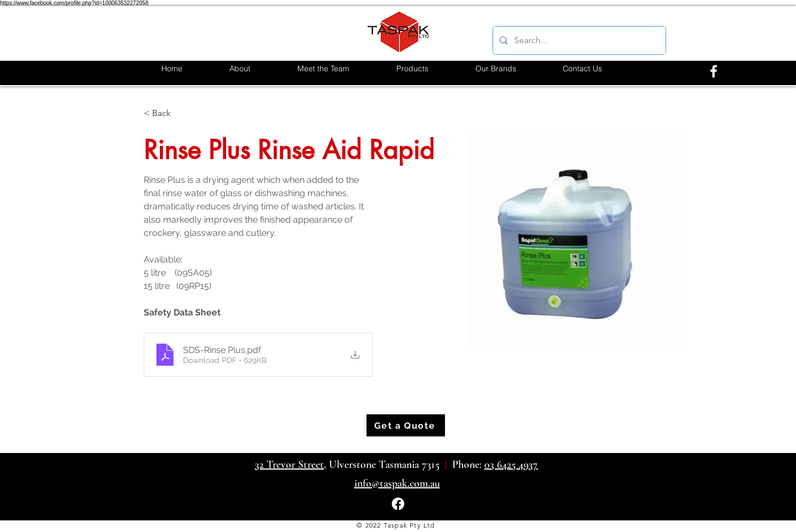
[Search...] (578, 40)
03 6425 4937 (511, 465)
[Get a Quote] (406, 425)
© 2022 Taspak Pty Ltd (396, 525)
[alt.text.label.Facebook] (714, 71)
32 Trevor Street (289, 465)
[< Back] (166, 114)
